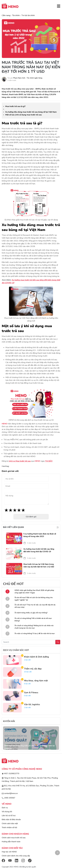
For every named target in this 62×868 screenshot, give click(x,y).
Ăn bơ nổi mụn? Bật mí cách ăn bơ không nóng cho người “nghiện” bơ (34, 599)
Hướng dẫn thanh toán (11, 842)
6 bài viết (27, 684)
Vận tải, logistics (32, 704)
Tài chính (16, 15)
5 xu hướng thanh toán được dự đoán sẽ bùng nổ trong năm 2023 (40, 535)
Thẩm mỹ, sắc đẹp (33, 669)
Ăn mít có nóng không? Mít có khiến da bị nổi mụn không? (33, 620)
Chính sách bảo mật (10, 824)
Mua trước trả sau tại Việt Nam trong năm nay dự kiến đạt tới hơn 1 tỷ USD (39, 566)
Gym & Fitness (31, 693)
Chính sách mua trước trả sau (14, 838)
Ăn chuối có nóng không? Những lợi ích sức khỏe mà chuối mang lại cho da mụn (34, 627)
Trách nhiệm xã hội (9, 827)
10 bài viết (28, 672)
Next (61, 554)
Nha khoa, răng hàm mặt (36, 681)
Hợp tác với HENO (9, 852)
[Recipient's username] (29, 642)
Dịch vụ (5, 808)
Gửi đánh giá (31, 517)
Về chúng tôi (7, 812)
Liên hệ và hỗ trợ (9, 816)
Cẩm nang (6, 15)
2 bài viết (27, 660)
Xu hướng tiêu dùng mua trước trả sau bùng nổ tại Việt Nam (31, 112)
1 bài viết (27, 708)
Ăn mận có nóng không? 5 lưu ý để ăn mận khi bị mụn (35, 633)
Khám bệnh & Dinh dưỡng (36, 657)
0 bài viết (27, 696)
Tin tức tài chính (28, 15)
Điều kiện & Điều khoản (11, 820)
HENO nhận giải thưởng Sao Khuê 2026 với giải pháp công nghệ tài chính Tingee (34, 592)
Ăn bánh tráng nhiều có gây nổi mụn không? (31, 613)
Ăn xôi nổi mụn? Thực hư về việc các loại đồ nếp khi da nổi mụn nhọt (35, 606)
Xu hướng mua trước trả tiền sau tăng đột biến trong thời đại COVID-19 (39, 550)
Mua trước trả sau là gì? (15, 106)
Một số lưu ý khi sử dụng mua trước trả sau (23, 115)
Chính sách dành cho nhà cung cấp (16, 856)
